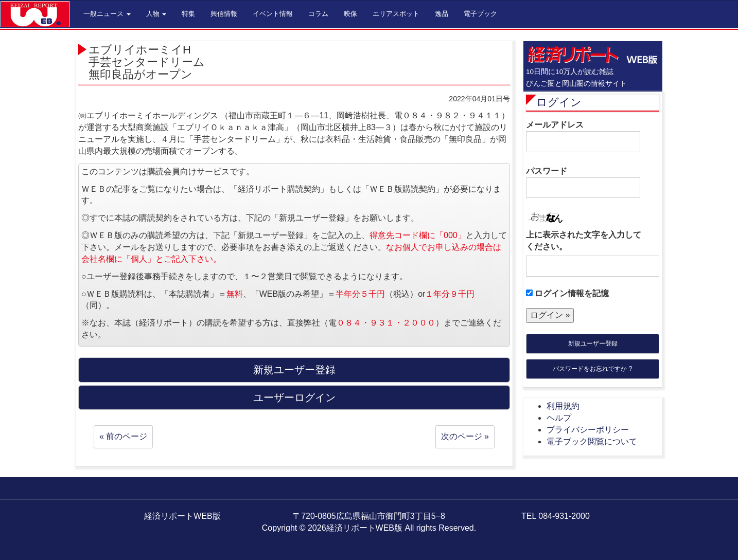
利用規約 (563, 406)
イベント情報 (273, 14)
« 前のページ (123, 436)
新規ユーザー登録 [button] (294, 370)
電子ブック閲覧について (592, 441)
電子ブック (480, 14)
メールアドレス (583, 136)
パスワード (583, 183)
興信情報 (224, 14)
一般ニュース (107, 14)
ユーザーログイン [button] (294, 398)
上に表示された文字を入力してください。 (584, 241)
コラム (318, 14)
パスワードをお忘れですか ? (592, 369)
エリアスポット (396, 14)
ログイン (559, 102)
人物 (156, 14)
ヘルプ (559, 418)
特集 (188, 14)
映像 (350, 14)
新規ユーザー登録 (593, 344)
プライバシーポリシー (588, 430)
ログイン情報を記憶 (567, 293)
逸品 (442, 14)
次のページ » (465, 436)
